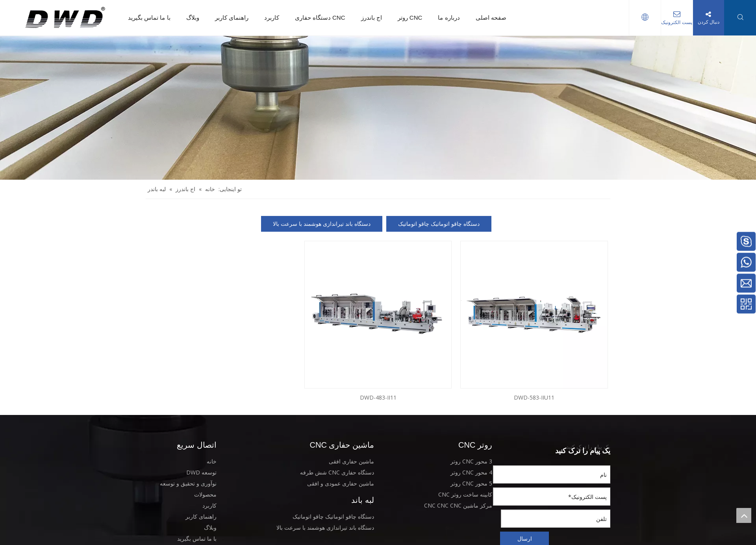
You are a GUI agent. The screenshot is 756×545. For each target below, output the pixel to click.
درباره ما (449, 18)
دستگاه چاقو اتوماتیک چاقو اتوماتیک (439, 224)
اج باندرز (372, 18)
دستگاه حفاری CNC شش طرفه (337, 472)
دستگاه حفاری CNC (320, 18)
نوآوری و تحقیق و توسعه (188, 483)
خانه (212, 461)
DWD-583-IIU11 (534, 397)
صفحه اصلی (491, 18)
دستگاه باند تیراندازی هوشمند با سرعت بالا (322, 224)
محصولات (205, 494)
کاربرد (272, 18)
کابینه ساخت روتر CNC (465, 494)
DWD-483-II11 (378, 397)
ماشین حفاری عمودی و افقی (341, 483)
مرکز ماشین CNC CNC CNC (458, 505)
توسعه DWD (201, 472)
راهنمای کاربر (232, 18)
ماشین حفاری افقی (351, 461)
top (744, 515)
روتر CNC (410, 18)
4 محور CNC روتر (471, 472)
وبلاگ (193, 18)
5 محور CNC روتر (471, 483)
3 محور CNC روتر (471, 461)
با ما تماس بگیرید (149, 18)
